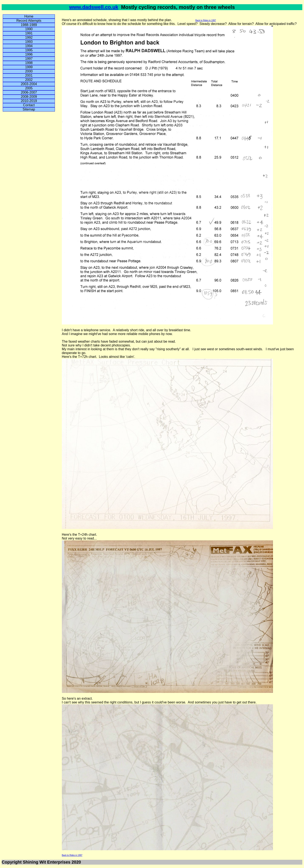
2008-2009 (29, 97)
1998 (29, 63)
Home (29, 16)
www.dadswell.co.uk (94, 7)
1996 (29, 54)
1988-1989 (29, 25)
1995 (29, 50)
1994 (29, 46)
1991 (29, 33)
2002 (29, 80)
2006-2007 (29, 92)
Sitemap (29, 109)
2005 (29, 88)
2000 (29, 71)
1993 (29, 42)
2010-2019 (29, 101)
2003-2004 (29, 84)
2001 (29, 76)
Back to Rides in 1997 (206, 20)
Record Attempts (29, 21)
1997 (29, 59)
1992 (29, 37)
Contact (29, 105)
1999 (29, 67)
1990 (29, 29)
